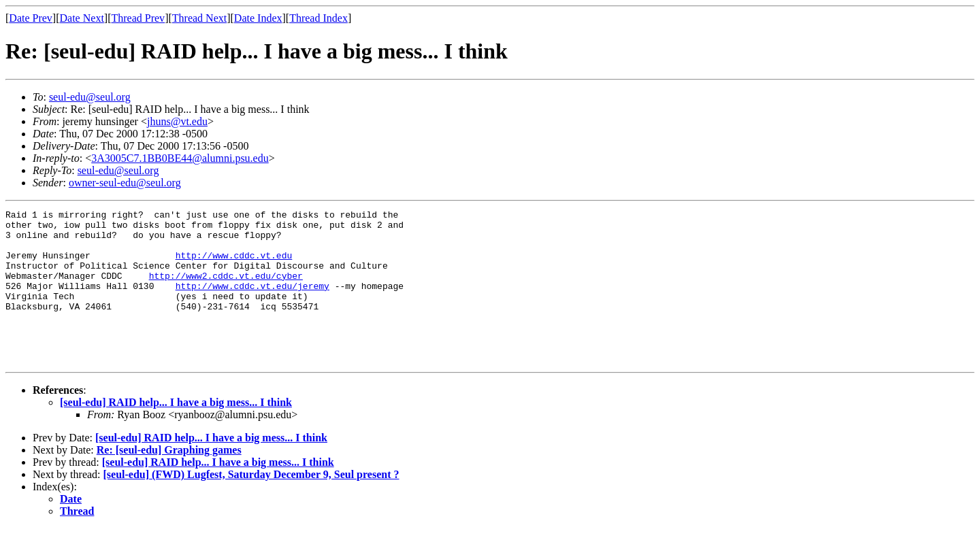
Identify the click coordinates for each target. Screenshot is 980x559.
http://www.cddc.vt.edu (234, 265)
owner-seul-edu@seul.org (125, 183)
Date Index (258, 18)
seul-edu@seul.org (90, 97)
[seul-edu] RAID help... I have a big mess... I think (176, 433)
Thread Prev (138, 18)
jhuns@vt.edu (177, 121)
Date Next (82, 18)
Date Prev (31, 18)
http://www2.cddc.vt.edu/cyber (226, 290)
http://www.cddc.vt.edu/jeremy (252, 302)
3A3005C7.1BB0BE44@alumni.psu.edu (180, 158)
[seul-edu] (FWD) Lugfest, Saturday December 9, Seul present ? (251, 505)
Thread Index (318, 18)
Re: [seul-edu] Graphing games (169, 480)
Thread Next (199, 18)
